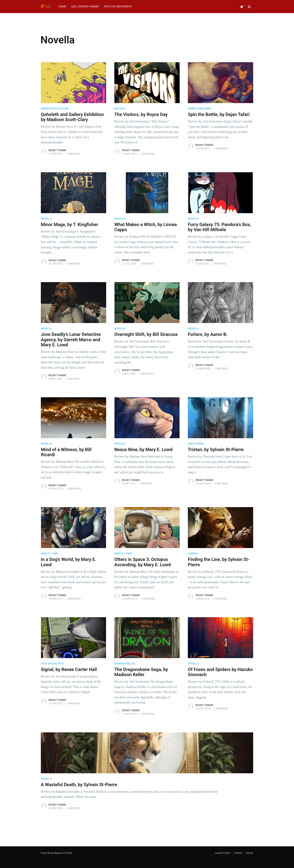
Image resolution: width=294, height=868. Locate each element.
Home (62, 6)
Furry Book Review (52, 853)
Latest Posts (222, 853)
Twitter (238, 853)
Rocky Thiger (57, 150)
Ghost (250, 853)
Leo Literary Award (85, 6)
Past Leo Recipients (118, 6)
